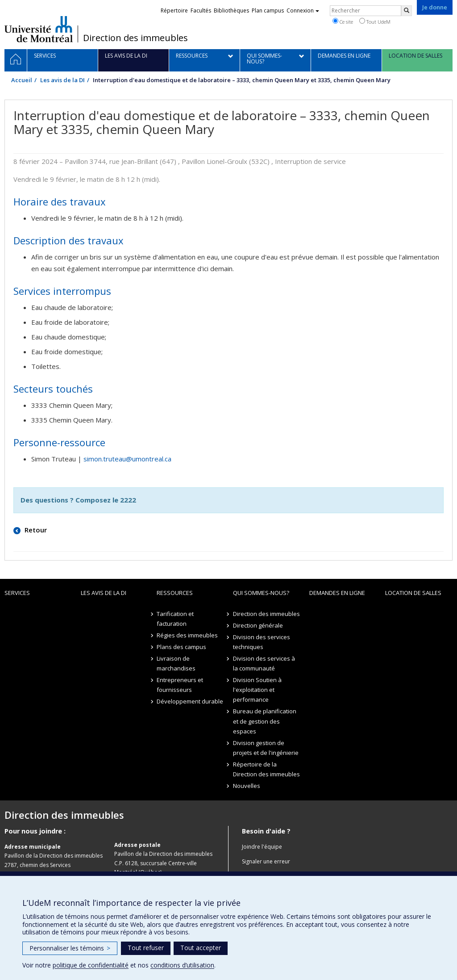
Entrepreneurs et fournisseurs (180, 685)
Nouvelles (247, 786)
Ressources (175, 593)
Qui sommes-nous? (261, 593)
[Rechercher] (407, 11)
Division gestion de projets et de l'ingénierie (266, 748)
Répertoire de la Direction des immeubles (266, 769)
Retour (35, 530)
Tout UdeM (375, 21)
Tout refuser (146, 948)
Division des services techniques (262, 642)
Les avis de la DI (62, 80)
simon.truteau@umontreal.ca (127, 459)
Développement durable (190, 701)
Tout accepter (201, 948)
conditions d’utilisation (182, 965)
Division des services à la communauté (264, 663)
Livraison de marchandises (176, 663)
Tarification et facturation (175, 619)
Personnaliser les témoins (70, 948)
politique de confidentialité (91, 965)
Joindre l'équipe (262, 847)
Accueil (22, 80)
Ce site (343, 21)
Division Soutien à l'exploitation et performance (257, 690)
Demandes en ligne (337, 593)
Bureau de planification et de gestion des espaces (265, 721)
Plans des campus (181, 647)
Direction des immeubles (135, 38)
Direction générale (258, 625)
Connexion (303, 10)
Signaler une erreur (266, 861)
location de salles (413, 593)
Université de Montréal (39, 29)
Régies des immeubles (187, 635)
